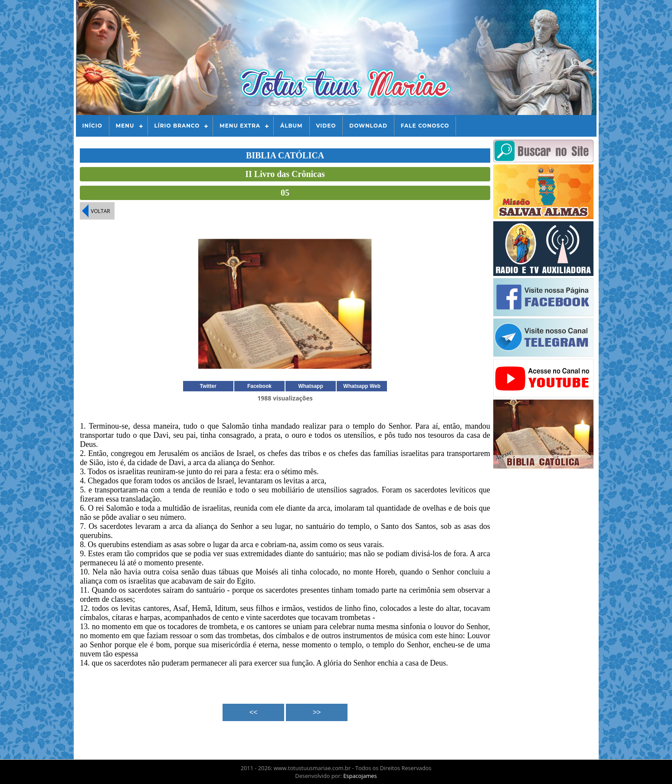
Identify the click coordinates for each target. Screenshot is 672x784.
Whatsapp (310, 386)
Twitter (208, 386)
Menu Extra (240, 126)
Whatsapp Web (362, 386)
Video (326, 126)
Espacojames (360, 776)
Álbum (292, 126)
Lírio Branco (177, 126)
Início (92, 126)
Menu (125, 126)
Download (368, 126)
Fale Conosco (425, 126)
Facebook (259, 386)
